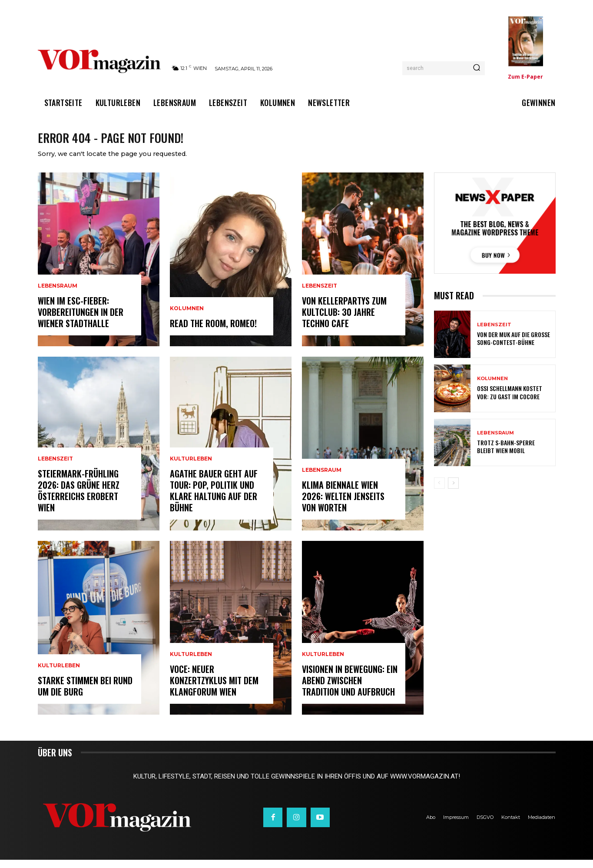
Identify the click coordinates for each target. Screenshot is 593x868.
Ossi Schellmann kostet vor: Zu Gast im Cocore (510, 401)
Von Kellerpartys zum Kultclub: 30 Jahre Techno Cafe (344, 320)
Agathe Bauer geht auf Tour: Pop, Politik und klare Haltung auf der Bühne (214, 499)
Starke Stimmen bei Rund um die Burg (85, 694)
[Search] (477, 68)
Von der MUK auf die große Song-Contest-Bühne (513, 346)
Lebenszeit (55, 467)
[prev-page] (439, 491)
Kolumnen (187, 317)
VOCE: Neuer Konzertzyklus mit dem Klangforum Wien (214, 689)
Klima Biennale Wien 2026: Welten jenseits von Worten (343, 504)
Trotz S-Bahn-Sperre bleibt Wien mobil (506, 455)
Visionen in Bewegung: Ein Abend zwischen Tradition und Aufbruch (350, 689)
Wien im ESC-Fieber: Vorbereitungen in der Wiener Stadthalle (81, 320)
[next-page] (453, 491)
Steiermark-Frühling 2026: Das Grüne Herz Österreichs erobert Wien (79, 499)
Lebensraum (58, 294)
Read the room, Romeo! (213, 331)
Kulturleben (59, 674)
